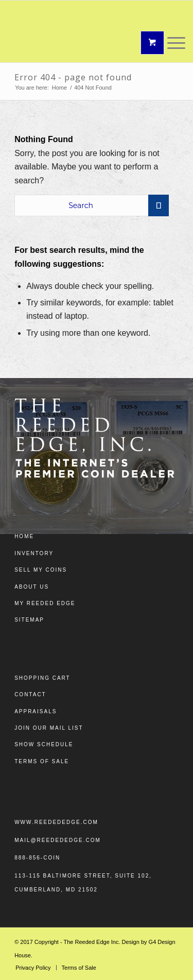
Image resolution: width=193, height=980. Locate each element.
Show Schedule (44, 744)
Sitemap (29, 620)
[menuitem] (33, 968)
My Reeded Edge (45, 603)
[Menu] (171, 43)
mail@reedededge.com (58, 840)
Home (24, 536)
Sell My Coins (41, 570)
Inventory (34, 553)
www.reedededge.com (56, 822)
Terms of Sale (42, 761)
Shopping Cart (42, 678)
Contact (30, 694)
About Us (32, 587)
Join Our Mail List (49, 728)
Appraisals (36, 711)
